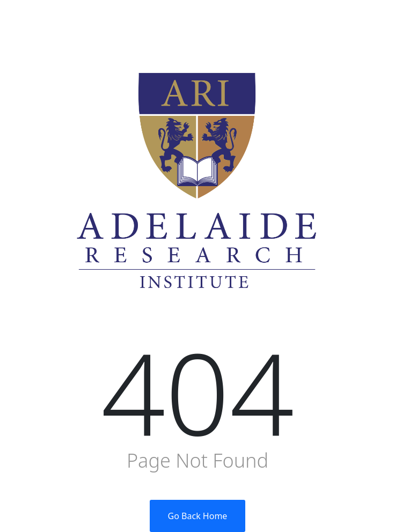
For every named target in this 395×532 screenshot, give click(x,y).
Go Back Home (198, 516)
